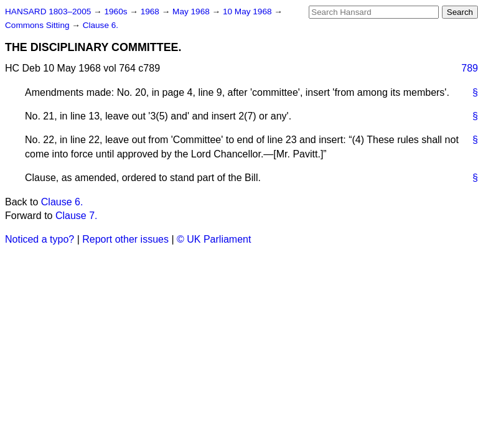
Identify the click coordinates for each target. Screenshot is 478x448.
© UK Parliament (214, 239)
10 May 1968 (248, 12)
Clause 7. (77, 216)
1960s (117, 12)
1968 (151, 12)
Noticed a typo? (40, 239)
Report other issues (125, 239)
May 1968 (192, 12)
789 (470, 68)
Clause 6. (101, 25)
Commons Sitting (38, 25)
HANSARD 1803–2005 (48, 12)
